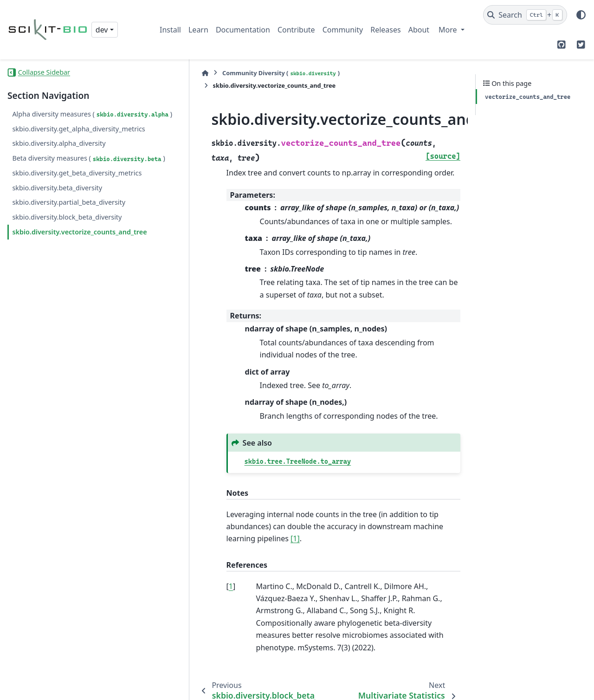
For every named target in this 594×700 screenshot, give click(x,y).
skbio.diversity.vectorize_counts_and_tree (76, 270)
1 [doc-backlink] (190, 546)
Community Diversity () (240, 73)
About (419, 30)
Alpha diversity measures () (52, 120)
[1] (413, 499)
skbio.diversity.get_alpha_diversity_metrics (75, 145)
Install (170, 30)
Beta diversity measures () (50, 186)
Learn (198, 30)
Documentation (243, 30)
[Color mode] (581, 15)
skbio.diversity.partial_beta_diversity (69, 236)
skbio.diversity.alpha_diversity (59, 165)
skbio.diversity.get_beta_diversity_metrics (77, 206)
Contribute (296, 30)
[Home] (164, 73)
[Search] (525, 15)
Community (343, 30)
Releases (385, 30)
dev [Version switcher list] (102, 30)
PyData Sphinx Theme (523, 687)
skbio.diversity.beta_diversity (57, 221)
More (449, 30)
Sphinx (330, 687)
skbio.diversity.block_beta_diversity (67, 250)
